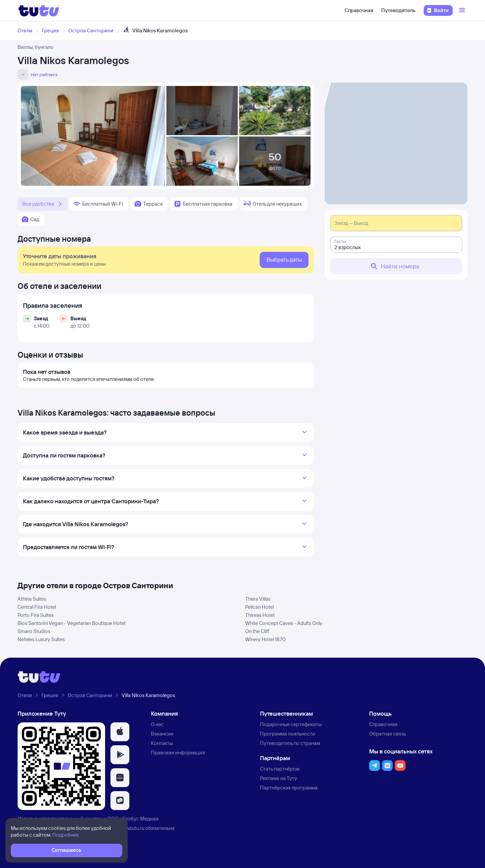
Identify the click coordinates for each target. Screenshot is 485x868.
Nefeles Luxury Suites (41, 639)
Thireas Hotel (260, 615)
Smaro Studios (34, 631)
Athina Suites (32, 599)
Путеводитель (398, 10)
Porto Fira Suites (36, 615)
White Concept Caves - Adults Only (284, 623)
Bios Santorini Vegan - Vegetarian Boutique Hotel (71, 623)
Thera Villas (258, 599)
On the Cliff (257, 631)
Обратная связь (387, 734)
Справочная (359, 10)
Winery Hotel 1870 (265, 639)
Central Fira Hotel (37, 607)
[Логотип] (39, 10)
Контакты (162, 743)
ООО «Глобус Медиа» (133, 819)
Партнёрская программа (289, 788)
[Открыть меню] (463, 10)
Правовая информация (178, 753)
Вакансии (162, 734)
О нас (157, 724)
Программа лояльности (288, 734)
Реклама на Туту (279, 778)
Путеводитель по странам (290, 743)
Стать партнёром (280, 769)
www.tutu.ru (131, 828)
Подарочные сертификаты (291, 724)
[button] (120, 732)
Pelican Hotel (260, 607)
